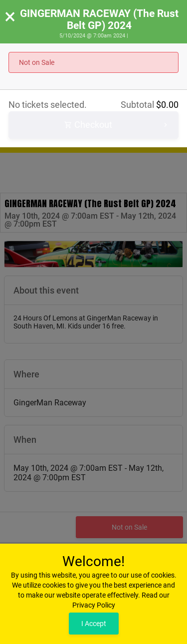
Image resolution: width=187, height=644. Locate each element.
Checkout (117, 125)
